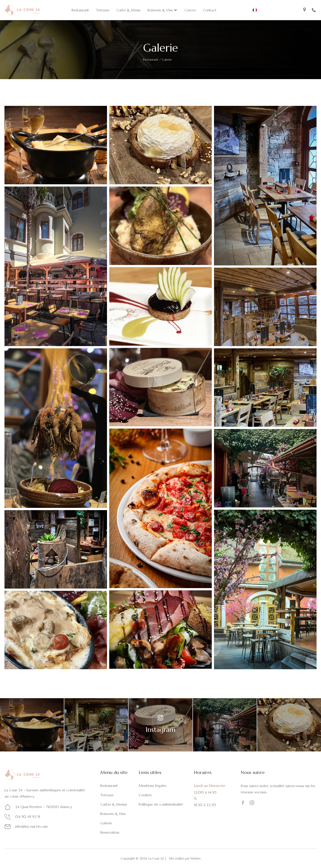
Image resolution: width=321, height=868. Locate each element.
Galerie (190, 10)
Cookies (145, 795)
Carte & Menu (129, 10)
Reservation (110, 832)
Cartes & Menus (114, 804)
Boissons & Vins (113, 814)
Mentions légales (153, 786)
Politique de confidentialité (161, 804)
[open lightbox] (56, 145)
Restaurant (80, 10)
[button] (162, 10)
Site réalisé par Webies (185, 858)
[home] (22, 10)
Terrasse (103, 10)
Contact (210, 10)
